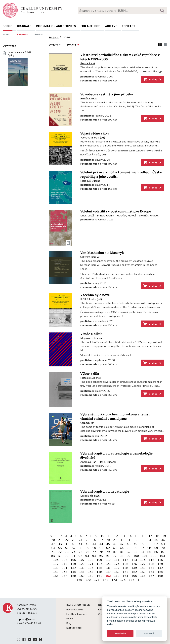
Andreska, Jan (88, 462)
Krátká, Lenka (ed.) (91, 299)
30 (122, 540)
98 (122, 556)
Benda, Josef (88, 64)
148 (99, 572)
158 (73, 576)
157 (65, 576)
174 (123, 580)
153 (143, 572)
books (8, 26)
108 (91, 560)
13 (123, 536)
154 (151, 572)
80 (115, 552)
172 (106, 580)
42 (87, 544)
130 (56, 568)
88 (53, 556)
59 (87, 548)
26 (94, 540)
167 (151, 576)
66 (135, 548)
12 (116, 536)
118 (65, 564)
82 (129, 552)
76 (87, 552)
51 (149, 544)
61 (101, 548)
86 (156, 552)
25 (87, 540)
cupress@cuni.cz (26, 619)
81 (122, 552)
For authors (90, 26)
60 (94, 548)
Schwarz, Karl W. (90, 257)
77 (94, 552)
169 (79, 580)
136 (108, 568)
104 (56, 560)
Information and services (56, 26)
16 (144, 536)
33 (142, 540)
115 (151, 560)
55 (60, 548)
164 (125, 576)
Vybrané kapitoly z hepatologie (105, 491)
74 (74, 552)
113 (134, 560)
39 (67, 544)
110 (108, 560)
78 (101, 552)
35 (156, 540)
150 (117, 572)
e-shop (152, 79)
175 (132, 580)
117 (56, 564)
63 (115, 548)
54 (53, 548)
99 (128, 556)
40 (74, 544)
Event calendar (74, 628)
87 (163, 552)
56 (67, 548)
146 (82, 572)
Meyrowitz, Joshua (91, 338)
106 (73, 560)
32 (135, 540)
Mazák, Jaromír (106, 216)
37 (53, 544)
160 (91, 576)
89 (60, 556)
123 (108, 564)
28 (108, 540)
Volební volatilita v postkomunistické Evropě (116, 211)
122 (99, 564)
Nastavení (149, 633)
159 (82, 576)
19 (164, 536)
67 (142, 548)
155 (160, 572)
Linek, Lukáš (87, 216)
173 (114, 580)
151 (125, 572)
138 (125, 568)
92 (80, 556)
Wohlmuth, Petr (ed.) (93, 138)
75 (81, 552)
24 (81, 540)
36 (163, 540)
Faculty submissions (77, 614)
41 (81, 544)
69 (156, 548)
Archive (111, 26)
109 (99, 560)
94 (94, 556)
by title (73, 45)
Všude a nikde (91, 334)
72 (60, 552)
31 (129, 540)
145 (73, 572)
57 (74, 548)
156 (56, 576)
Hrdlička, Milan (89, 99)
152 (134, 572)
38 (60, 544)
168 (160, 576)
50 (142, 544)
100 (136, 556)
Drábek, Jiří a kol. (90, 496)
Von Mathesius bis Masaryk (102, 253)
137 (117, 568)
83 (135, 552)
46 (115, 544)
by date (55, 45)
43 (94, 544)
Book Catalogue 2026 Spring (19, 70)
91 (74, 556)
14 (130, 536)
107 (82, 560)
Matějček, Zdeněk (91, 378)
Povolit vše (120, 633)
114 (143, 560)
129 (160, 564)
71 (53, 552)
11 (109, 536)
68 (149, 548)
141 (151, 568)
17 (150, 536)
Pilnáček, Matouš (127, 216)
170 (88, 580)
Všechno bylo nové (95, 295)
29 (115, 540)
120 (82, 564)
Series (39, 35)
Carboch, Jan (87, 423)
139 (134, 568)
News (6, 35)
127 (143, 564)
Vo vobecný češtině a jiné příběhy (107, 94)
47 (122, 544)
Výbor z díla (90, 374)
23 (74, 540)
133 (82, 568)
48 (129, 544)
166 (143, 576)
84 (142, 552)
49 (135, 544)
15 (137, 536)
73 (67, 552)
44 (101, 544)
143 (56, 572)
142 (160, 568)
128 (151, 564)
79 (108, 552)
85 (149, 552)
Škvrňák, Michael (149, 216)
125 (125, 564)
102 (154, 556)
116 (160, 560)
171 (97, 580)
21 (60, 540)
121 (91, 564)
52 (156, 544)
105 (65, 560)
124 (117, 564)
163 (117, 576)
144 (65, 572)
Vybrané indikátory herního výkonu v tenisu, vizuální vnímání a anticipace (116, 417)
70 (163, 548)
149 (108, 572)
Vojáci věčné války (95, 133)
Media (70, 619)
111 (117, 560)
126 (134, 564)
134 (91, 568)
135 (99, 568)
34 (149, 540)
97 (115, 556)
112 (125, 560)
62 (108, 548)
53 (163, 544)
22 (67, 540)
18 (157, 536)
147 (91, 572)
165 (134, 576)
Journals (24, 26)
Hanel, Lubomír (107, 462)
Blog (69, 623)
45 (108, 544)
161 (99, 576)
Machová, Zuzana (90, 181)
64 (122, 548)
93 (87, 556)
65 (129, 548)
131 (65, 568)
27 (101, 540)
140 (143, 568)
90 (67, 556)
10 (102, 536)
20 (53, 540)
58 (81, 548)
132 (73, 568)
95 (101, 556)
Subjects (22, 35)
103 (162, 556)
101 (145, 556)
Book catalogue (75, 610)
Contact (128, 26)
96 (108, 556)
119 (73, 564)
